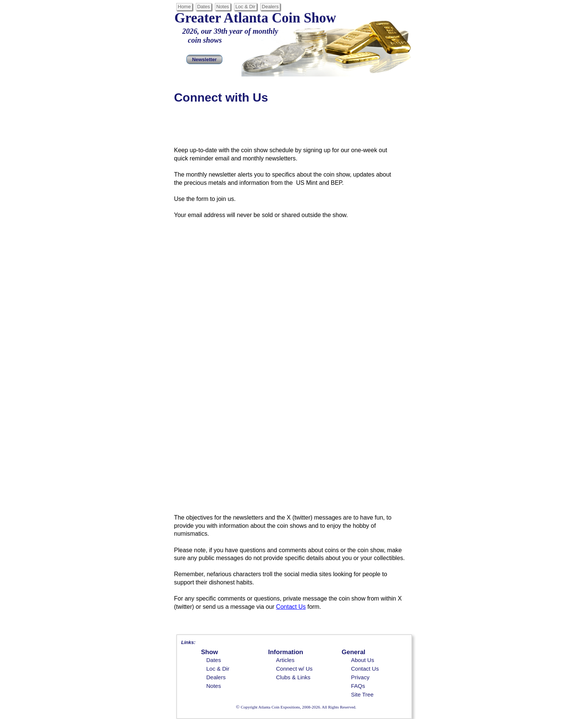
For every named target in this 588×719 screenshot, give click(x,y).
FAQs (358, 686)
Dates (214, 660)
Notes (214, 686)
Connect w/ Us (294, 669)
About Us (363, 660)
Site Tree (362, 694)
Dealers (216, 677)
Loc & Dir (218, 669)
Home (184, 7)
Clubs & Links (293, 677)
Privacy (360, 677)
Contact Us (365, 669)
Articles (285, 660)
